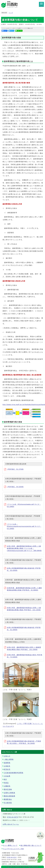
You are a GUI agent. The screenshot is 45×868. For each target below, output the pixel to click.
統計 (5, 779)
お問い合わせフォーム (11, 824)
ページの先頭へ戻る (40, 836)
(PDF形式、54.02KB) (14, 487)
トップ (11, 13)
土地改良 (7, 766)
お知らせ (7, 756)
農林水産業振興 (9, 796)
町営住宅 (7, 769)
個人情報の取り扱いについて (31, 845)
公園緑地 (7, 786)
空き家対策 (8, 803)
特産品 (6, 783)
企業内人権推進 (9, 793)
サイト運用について (10, 845)
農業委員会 (8, 799)
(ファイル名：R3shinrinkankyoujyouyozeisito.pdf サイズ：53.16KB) (23, 526)
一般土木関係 (9, 759)
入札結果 (7, 776)
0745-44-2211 (12, 857)
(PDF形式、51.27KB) (14, 469)
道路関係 (7, 763)
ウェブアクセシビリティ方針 (13, 849)
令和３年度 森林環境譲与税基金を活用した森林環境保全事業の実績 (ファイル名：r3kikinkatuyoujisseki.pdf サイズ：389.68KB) (23, 548)
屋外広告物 (8, 789)
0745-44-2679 (12, 817)
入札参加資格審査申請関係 (13, 773)
